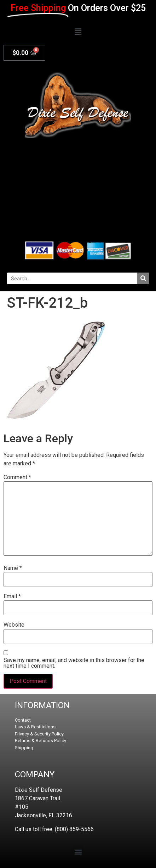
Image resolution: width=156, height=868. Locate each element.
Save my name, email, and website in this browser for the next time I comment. (74, 663)
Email (12, 597)
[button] (78, 32)
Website (14, 625)
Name (13, 568)
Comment (17, 477)
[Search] (143, 278)
